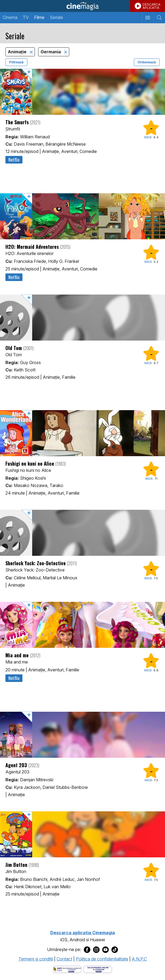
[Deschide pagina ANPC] (67, 969)
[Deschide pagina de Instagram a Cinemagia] (96, 950)
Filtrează (16, 62)
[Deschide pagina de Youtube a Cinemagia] (105, 950)
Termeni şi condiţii (36, 959)
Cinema (10, 17)
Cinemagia (82, 6)
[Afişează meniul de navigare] (148, 18)
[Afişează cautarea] (159, 18)
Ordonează (147, 62)
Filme (39, 17)
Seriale (56, 17)
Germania (51, 52)
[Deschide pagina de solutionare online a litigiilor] (98, 969)
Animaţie (18, 52)
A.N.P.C (139, 959)
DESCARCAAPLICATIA (151, 6)
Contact (64, 959)
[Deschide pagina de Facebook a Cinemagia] (87, 950)
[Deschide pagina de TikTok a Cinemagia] (115, 950)
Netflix (14, 160)
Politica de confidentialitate (102, 959)
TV (26, 17)
